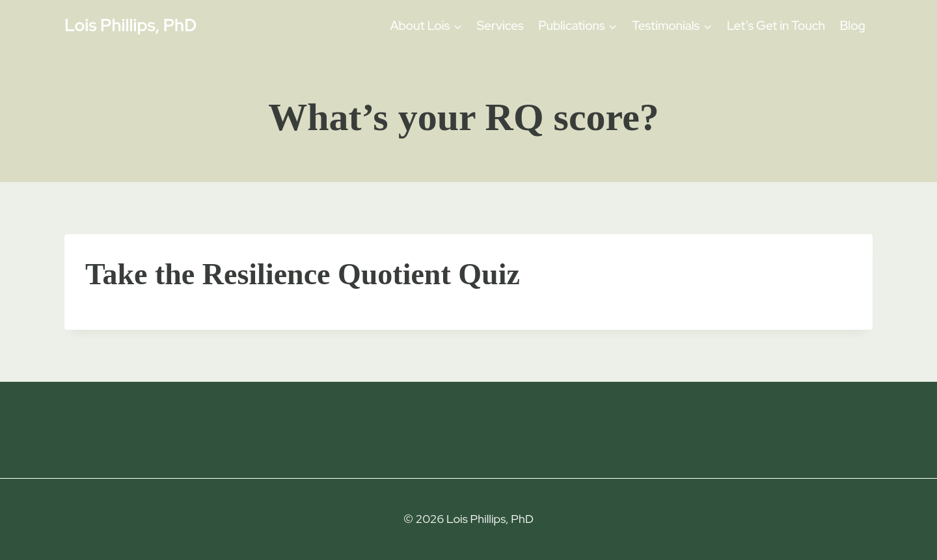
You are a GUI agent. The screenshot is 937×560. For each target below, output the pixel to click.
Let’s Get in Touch (776, 26)
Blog (853, 26)
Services (500, 26)
